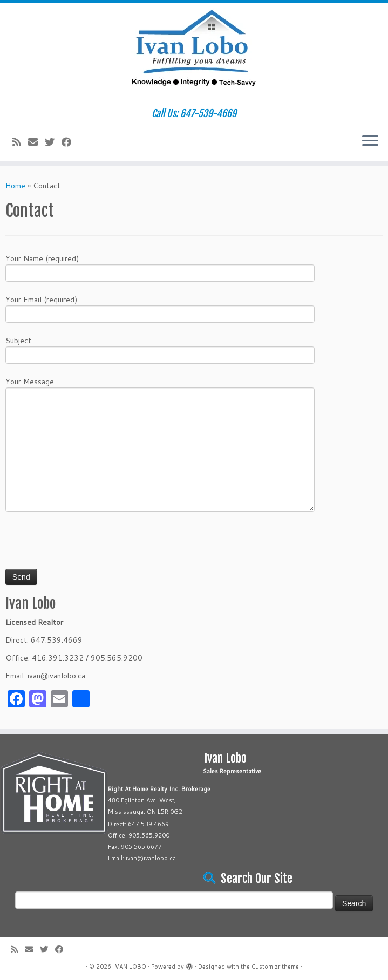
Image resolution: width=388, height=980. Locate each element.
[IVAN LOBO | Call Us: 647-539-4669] (194, 55)
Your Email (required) (160, 308)
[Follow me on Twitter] (53, 142)
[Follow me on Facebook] (70, 142)
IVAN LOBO (130, 967)
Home (15, 186)
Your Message (160, 417)
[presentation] (87, 545)
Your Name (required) (160, 267)
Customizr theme (275, 967)
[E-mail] (36, 142)
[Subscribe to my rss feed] (20, 142)
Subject (160, 349)
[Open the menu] (370, 141)
